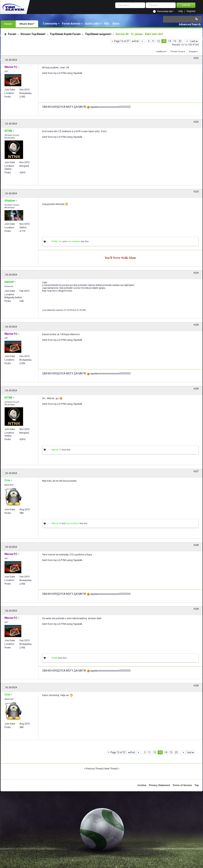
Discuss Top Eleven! (33, 34)
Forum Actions (71, 24)
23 (180, 41)
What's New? (27, 24)
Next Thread (111, 769)
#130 (196, 686)
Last (194, 41)
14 (170, 41)
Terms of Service (182, 785)
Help (181, 11)
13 (164, 41)
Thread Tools (177, 52)
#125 (196, 325)
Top (197, 785)
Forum (8, 24)
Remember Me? (165, 11)
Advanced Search (190, 24)
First (135, 41)
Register (191, 11)
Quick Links (92, 24)
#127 (196, 471)
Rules (116, 24)
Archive (142, 785)
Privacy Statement (159, 785)
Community (50, 24)
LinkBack (160, 52)
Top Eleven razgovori (98, 34)
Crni (60, 241)
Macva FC (56, 450)
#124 (196, 273)
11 (153, 41)
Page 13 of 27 (122, 41)
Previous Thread (94, 769)
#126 (196, 389)
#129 (196, 609)
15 (175, 41)
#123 (196, 192)
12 (158, 41)
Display (193, 52)
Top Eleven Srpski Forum (65, 34)
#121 (196, 58)
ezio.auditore (74, 241)
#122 (196, 122)
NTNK (54, 241)
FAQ (106, 24)
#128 (196, 545)
